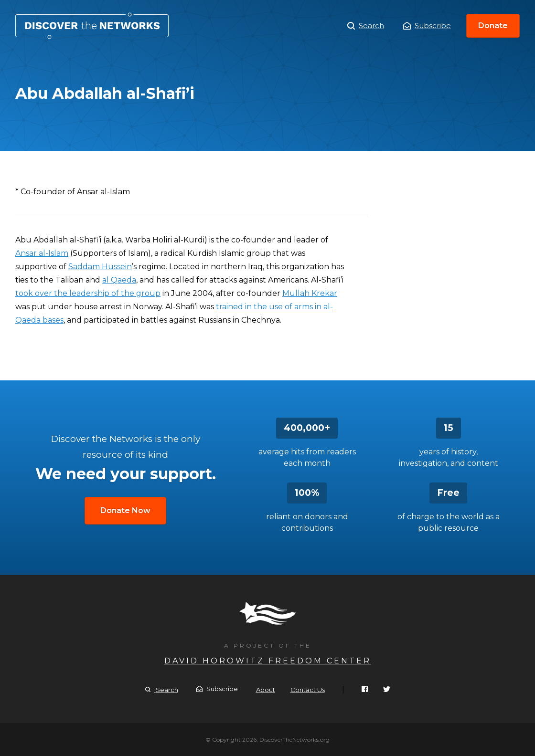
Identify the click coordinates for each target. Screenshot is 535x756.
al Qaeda (119, 280)
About (266, 690)
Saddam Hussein (100, 267)
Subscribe (427, 26)
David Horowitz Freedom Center (268, 661)
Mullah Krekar (310, 293)
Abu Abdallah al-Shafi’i (92, 26)
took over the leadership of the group (88, 293)
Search (366, 26)
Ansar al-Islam (42, 253)
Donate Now (125, 510)
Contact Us (308, 690)
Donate (493, 26)
